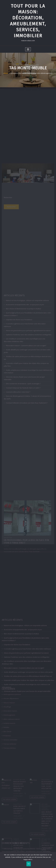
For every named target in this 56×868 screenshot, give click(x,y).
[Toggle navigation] (28, 49)
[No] (53, 860)
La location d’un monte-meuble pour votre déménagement (31, 75)
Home (6, 75)
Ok (29, 864)
